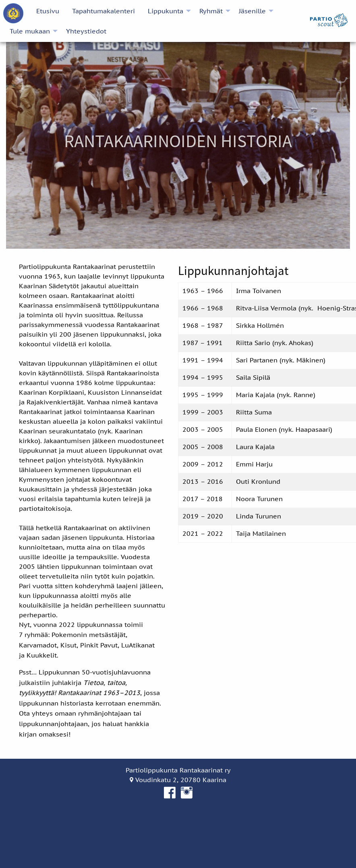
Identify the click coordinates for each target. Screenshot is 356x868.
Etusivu (48, 11)
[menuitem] (13, 13)
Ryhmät (211, 11)
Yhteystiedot (86, 31)
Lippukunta (166, 11)
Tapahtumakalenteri (103, 11)
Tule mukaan (30, 31)
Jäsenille (252, 11)
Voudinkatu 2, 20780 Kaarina (178, 780)
